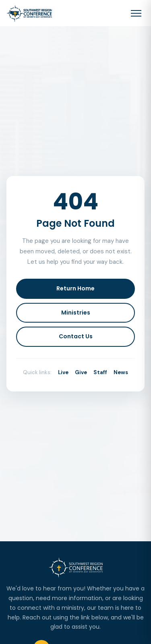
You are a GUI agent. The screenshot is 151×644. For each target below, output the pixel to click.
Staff (100, 372)
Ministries (76, 313)
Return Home (75, 288)
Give (81, 372)
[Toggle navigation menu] (136, 13)
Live (63, 372)
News (121, 372)
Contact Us (76, 336)
